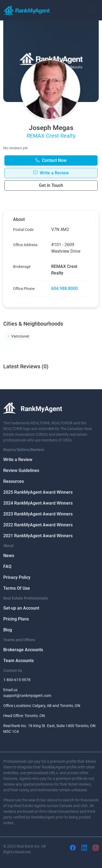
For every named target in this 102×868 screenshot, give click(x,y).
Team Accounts (18, 661)
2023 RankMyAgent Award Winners (38, 514)
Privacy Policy (17, 577)
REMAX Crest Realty (51, 136)
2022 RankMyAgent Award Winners (38, 525)
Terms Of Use (17, 588)
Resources (14, 481)
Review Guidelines (21, 470)
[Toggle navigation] (91, 10)
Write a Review (18, 460)
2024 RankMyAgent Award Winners (38, 503)
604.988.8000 (64, 288)
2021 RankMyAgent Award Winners (38, 536)
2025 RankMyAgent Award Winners (38, 492)
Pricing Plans (16, 619)
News (9, 556)
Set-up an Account (21, 608)
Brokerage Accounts (23, 650)
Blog (8, 630)
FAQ (7, 566)
